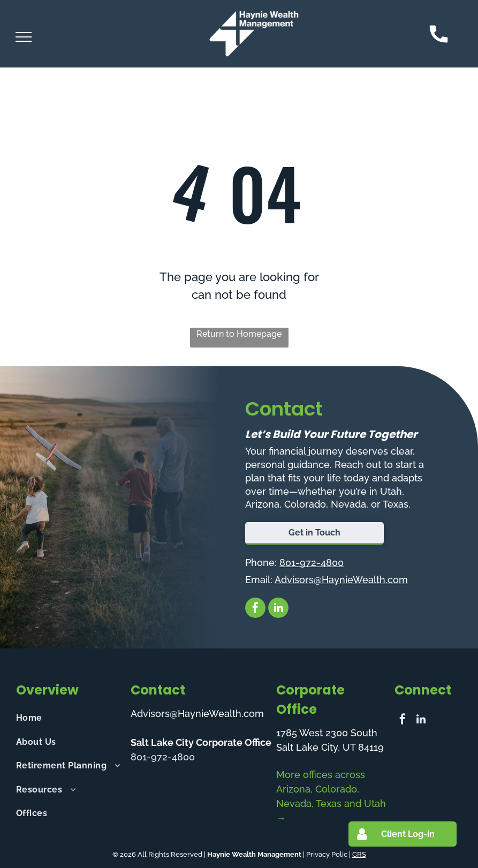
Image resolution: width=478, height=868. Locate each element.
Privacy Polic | (328, 854)
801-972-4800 (312, 563)
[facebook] (255, 609)
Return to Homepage (239, 334)
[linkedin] (278, 609)
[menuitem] (69, 718)
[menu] (24, 37)
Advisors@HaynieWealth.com (341, 580)
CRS (359, 854)
